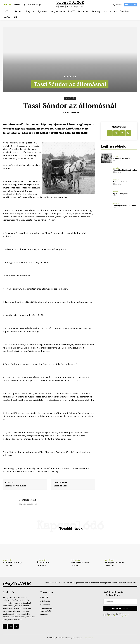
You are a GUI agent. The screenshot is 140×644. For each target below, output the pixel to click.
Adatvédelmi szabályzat (116, 616)
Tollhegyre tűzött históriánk (124, 206)
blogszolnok (27, 500)
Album (116, 192)
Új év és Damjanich (121, 194)
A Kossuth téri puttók (122, 158)
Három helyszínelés (16, 486)
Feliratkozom (120, 608)
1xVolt (116, 180)
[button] (20, 5)
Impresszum (89, 638)
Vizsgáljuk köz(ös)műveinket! (125, 170)
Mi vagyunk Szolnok (114, 562)
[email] (120, 602)
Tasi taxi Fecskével (80, 562)
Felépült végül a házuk (122, 182)
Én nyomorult (43, 562)
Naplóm (116, 168)
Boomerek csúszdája (12, 562)
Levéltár (70, 77)
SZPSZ (116, 156)
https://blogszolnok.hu (29, 504)
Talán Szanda (60, 486)
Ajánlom (116, 204)
